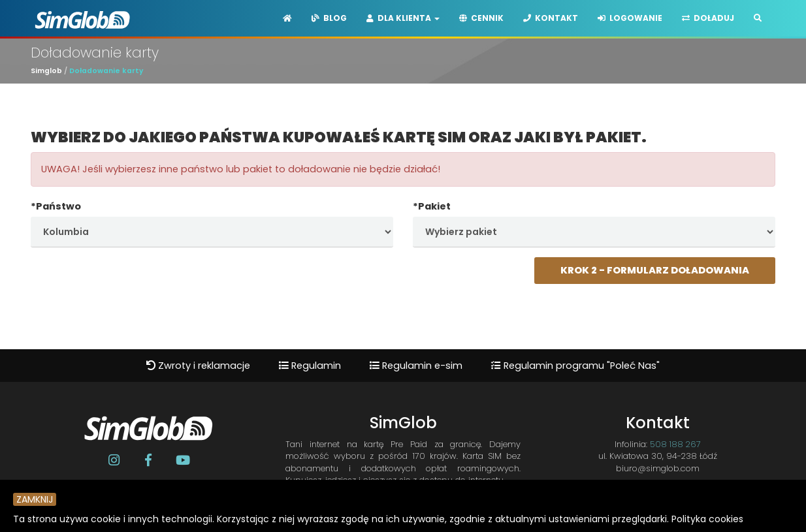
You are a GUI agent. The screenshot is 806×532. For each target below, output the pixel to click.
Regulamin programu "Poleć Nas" (575, 366)
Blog (329, 18)
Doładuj (708, 18)
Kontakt (551, 18)
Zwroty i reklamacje (198, 366)
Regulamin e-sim (416, 366)
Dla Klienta (403, 18)
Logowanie (630, 18)
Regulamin (310, 366)
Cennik (481, 18)
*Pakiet (432, 206)
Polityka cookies (707, 519)
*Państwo (56, 206)
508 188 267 (675, 444)
